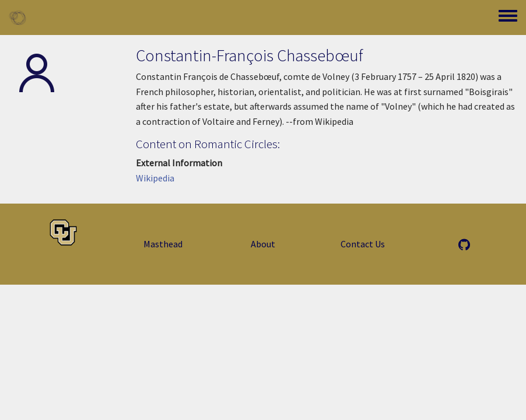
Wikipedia (155, 178)
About (263, 244)
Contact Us (363, 244)
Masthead (163, 244)
